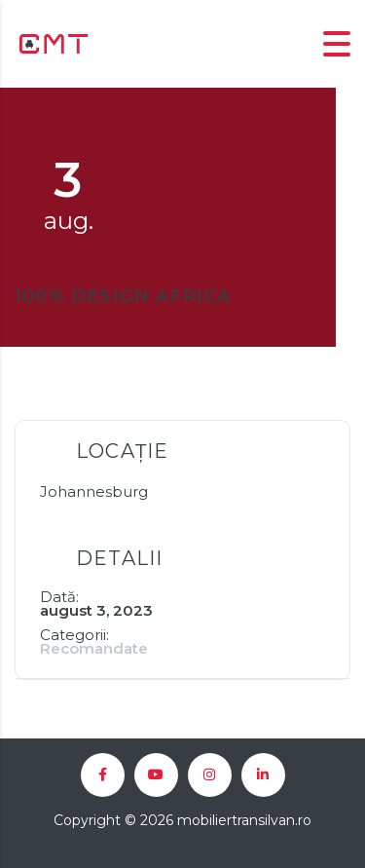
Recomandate (94, 648)
